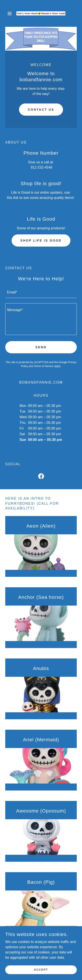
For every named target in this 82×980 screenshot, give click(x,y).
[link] (41, 13)
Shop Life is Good (41, 240)
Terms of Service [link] (44, 366)
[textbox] (41, 293)
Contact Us (41, 110)
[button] (11, 14)
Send (41, 347)
